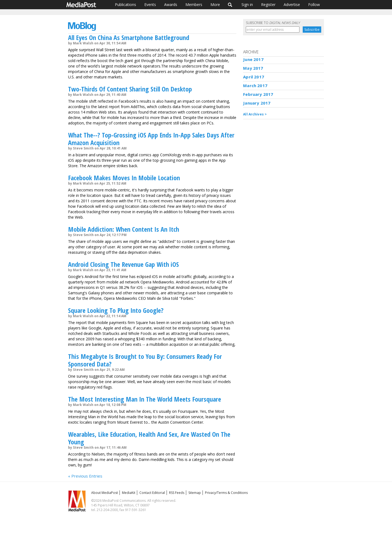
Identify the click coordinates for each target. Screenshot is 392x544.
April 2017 (254, 77)
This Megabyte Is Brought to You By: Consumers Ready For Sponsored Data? (145, 360)
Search (230, 5)
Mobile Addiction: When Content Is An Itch (124, 229)
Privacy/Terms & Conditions (226, 493)
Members (194, 4)
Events (150, 4)
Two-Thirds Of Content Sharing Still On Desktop (130, 89)
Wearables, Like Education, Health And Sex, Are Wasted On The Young (149, 438)
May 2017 (253, 68)
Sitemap (195, 493)
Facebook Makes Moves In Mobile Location (124, 178)
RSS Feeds (177, 493)
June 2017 (253, 59)
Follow (314, 4)
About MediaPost (105, 493)
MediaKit (129, 493)
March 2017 (255, 85)
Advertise (292, 4)
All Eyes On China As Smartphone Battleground (129, 37)
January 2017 (257, 103)
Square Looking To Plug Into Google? (116, 310)
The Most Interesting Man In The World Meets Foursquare (145, 399)
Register (268, 4)
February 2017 (258, 94)
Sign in (247, 4)
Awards (171, 4)
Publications (125, 4)
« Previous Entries (85, 476)
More (215, 4)
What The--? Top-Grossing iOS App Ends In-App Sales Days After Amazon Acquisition (151, 139)
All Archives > (255, 114)
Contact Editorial (152, 493)
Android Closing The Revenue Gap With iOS (123, 264)
